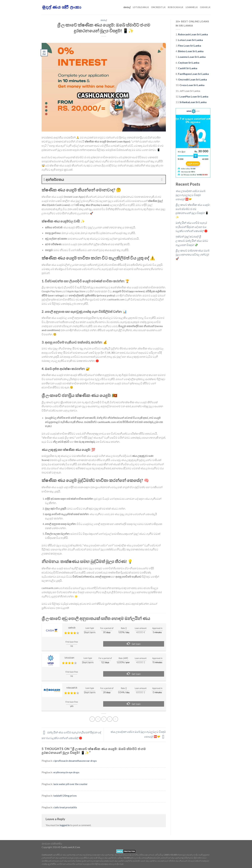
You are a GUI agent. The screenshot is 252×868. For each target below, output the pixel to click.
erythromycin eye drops (66, 772)
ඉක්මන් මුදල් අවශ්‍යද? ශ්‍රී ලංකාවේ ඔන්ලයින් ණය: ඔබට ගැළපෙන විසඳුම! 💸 (192, 241)
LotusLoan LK (141, 7)
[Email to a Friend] (104, 719)
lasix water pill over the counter (70, 784)
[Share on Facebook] (92, 719)
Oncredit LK (158, 7)
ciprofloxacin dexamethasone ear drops (75, 761)
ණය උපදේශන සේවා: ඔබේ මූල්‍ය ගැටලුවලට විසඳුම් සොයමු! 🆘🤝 (191, 195)
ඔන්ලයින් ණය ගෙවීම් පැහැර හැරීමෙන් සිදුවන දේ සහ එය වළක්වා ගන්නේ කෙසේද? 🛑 (192, 227)
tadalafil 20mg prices (65, 796)
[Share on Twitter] (98, 719)
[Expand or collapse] (162, 179)
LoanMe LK (192, 7)
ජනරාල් (127, 7)
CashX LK (205, 7)
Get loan (136, 644)
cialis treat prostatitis (65, 807)
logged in (65, 825)
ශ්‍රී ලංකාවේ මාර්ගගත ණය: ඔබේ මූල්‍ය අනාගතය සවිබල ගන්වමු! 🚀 (193, 254)
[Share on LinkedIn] (115, 719)
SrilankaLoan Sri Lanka (193, 102)
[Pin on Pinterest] (110, 719)
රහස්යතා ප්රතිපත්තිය (52, 844)
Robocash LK (176, 7)
